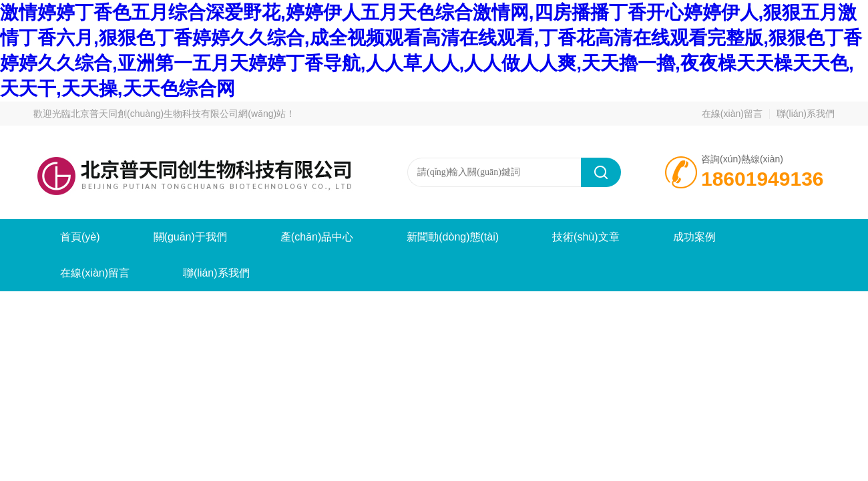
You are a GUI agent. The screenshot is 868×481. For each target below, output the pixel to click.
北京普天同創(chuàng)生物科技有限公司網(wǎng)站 (178, 114)
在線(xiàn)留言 (732, 114)
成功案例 (694, 237)
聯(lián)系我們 (806, 114)
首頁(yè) (80, 237)
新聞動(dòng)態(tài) (453, 237)
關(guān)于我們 (190, 237)
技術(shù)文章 (586, 237)
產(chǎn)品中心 (317, 237)
